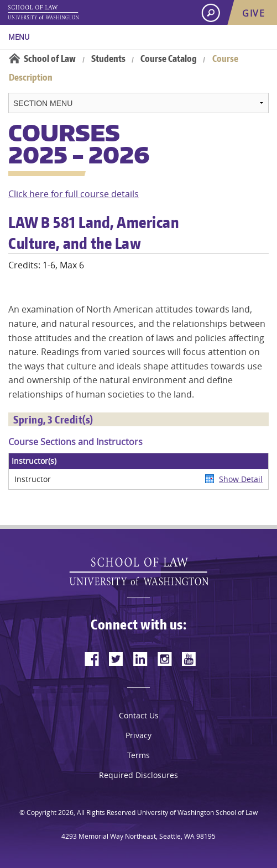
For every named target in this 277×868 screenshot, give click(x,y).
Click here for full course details (74, 194)
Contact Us (139, 715)
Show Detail (241, 479)
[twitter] (116, 659)
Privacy (138, 735)
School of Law (50, 59)
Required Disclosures (138, 775)
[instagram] (165, 659)
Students (108, 59)
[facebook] (92, 659)
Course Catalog (169, 59)
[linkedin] (140, 659)
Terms (138, 755)
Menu (19, 37)
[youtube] (189, 659)
